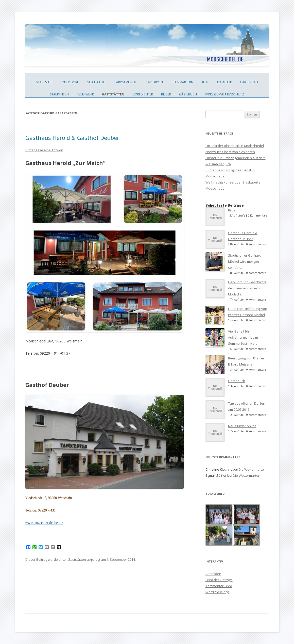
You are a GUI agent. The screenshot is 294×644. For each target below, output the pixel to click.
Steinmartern (183, 82)
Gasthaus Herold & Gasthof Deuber (72, 138)
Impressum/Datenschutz (224, 94)
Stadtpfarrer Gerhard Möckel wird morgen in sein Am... (245, 261)
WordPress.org (217, 592)
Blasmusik (224, 82)
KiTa (205, 82)
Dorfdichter (143, 94)
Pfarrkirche (154, 82)
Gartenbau (249, 82)
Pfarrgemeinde (125, 82)
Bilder (166, 94)
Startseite (44, 82)
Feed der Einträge (219, 580)
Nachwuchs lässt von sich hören (230, 152)
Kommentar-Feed (219, 586)
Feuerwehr (85, 94)
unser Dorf (70, 82)
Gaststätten (113, 94)
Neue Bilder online (242, 426)
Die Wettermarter (252, 469)
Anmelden (213, 574)
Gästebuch (188, 94)
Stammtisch (59, 94)
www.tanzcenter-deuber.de (44, 523)
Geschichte (96, 82)
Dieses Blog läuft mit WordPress (48, 623)
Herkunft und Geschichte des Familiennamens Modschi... (247, 288)
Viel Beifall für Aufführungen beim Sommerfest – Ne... (243, 337)
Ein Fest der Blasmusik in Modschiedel (235, 146)
